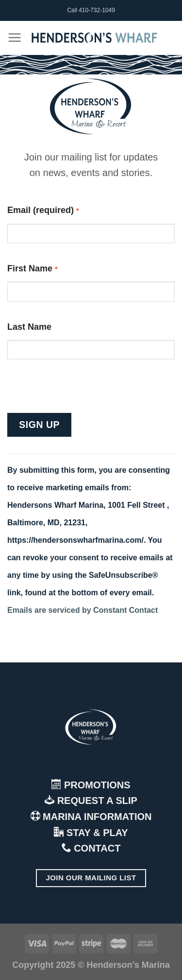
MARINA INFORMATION (91, 817)
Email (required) (43, 210)
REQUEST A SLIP (91, 801)
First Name (33, 268)
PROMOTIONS (91, 785)
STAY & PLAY (91, 833)
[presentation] (81, 394)
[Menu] (15, 37)
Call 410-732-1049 (91, 10)
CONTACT (91, 848)
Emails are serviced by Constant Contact (83, 610)
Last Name (29, 327)
